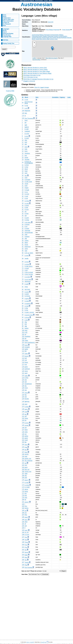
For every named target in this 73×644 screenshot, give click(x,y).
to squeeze (28, 304)
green (26, 438)
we (25, 511)
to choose (27, 296)
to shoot (27, 264)
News (4, 26)
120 (23, 371)
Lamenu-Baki (46, 39)
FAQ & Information (8, 21)
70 (23, 264)
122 (23, 376)
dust (26, 142)
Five (26, 547)
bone (26, 151)
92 (23, 312)
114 (23, 358)
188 (23, 517)
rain (26, 397)
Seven (26, 552)
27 (23, 178)
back (26, 147)
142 (23, 418)
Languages (6, 29)
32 (23, 188)
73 (23, 268)
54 (23, 231)
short (26, 445)
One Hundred (28, 567)
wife (26, 239)
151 (23, 438)
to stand (27, 228)
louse (26, 345)
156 (23, 450)
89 (23, 306)
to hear (27, 214)
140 (23, 414)
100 (23, 330)
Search (5, 32)
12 (23, 144)
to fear (26, 167)
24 (23, 171)
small (26, 440)
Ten (26, 560)
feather (27, 328)
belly (26, 149)
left (25, 123)
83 (23, 292)
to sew (26, 256)
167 (23, 474)
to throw (27, 318)
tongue (27, 188)
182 (23, 504)
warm (26, 409)
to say (26, 106)
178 (23, 496)
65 (23, 251)
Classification (7, 35)
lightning (27, 401)
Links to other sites (8, 19)
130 (23, 390)
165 (23, 470)
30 (23, 184)
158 (23, 454)
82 (23, 289)
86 (23, 298)
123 (23, 378)
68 (23, 258)
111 (23, 351)
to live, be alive (29, 274)
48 (23, 220)
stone (26, 371)
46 (23, 100)
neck (26, 173)
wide (26, 456)
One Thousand (29, 118)
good (26, 467)
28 (23, 180)
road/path (27, 131)
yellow (26, 436)
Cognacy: (62, 97)
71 (23, 266)
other (26, 522)
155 (23, 447)
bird (26, 324)
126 (23, 113)
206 (23, 560)
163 (23, 465)
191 (23, 524)
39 (23, 203)
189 (23, 520)
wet (26, 416)
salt (26, 382)
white (26, 432)
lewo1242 (51, 22)
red (26, 434)
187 (23, 515)
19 (23, 160)
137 (23, 407)
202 (23, 550)
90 (23, 308)
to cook (27, 203)
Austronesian (39, 1)
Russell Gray (44, 642)
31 (23, 186)
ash (26, 428)
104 (23, 111)
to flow (26, 378)
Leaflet (34, 58)
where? (27, 502)
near (26, 498)
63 (23, 249)
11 (23, 142)
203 (23, 552)
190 (23, 522)
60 (23, 243)
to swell (27, 301)
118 (23, 367)
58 (23, 239)
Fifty (26, 565)
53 (23, 103)
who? (26, 520)
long (26, 447)
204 (23, 555)
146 (23, 428)
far (25, 500)
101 (23, 332)
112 (23, 353)
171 (23, 482)
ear (26, 212)
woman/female (29, 233)
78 (23, 279)
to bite (26, 208)
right (26, 125)
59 (23, 241)
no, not (27, 532)
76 (23, 274)
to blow (27, 407)
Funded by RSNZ (10, 91)
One (26, 537)
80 (23, 284)
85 (23, 296)
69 (23, 262)
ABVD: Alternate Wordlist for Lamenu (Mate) (35, 70)
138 (23, 409)
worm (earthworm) (30, 343)
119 (23, 369)
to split (26, 284)
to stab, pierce (28, 266)
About (5, 16)
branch (27, 356)
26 (23, 175)
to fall (26, 320)
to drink (27, 205)
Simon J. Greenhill (30, 642)
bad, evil (27, 470)
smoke (26, 425)
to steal (27, 268)
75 (23, 272)
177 (23, 494)
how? (26, 530)
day (26, 476)
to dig (26, 308)
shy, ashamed (28, 461)
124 (23, 380)
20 (23, 162)
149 (23, 434)
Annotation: (55, 97)
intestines (27, 153)
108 (23, 345)
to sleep (27, 220)
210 (23, 118)
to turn (26, 136)
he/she (27, 508)
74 (23, 270)
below (26, 492)
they (26, 515)
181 (23, 502)
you (26, 513)
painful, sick (28, 459)
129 (23, 388)
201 (23, 547)
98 (23, 326)
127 (23, 384)
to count (27, 535)
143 (23, 420)
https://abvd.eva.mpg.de (27, 1)
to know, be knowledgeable (29, 162)
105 (23, 339)
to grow (27, 299)
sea (26, 380)
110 (23, 349)
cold (26, 412)
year (26, 478)
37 (23, 198)
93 (23, 315)
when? (26, 480)
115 (23, 360)
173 (23, 116)
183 (23, 506)
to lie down (28, 222)
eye (26, 216)
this (26, 494)
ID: (23, 97)
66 (23, 253)
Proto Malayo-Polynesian (53, 30)
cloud (26, 393)
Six (25, 550)
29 (23, 182)
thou (26, 506)
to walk (27, 129)
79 (23, 281)
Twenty (27, 562)
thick (26, 452)
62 (23, 247)
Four (26, 545)
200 (23, 545)
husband (27, 237)
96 (23, 322)
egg (26, 326)
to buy (26, 310)
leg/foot (27, 127)
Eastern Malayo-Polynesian (46, 36)
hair (26, 176)
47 (23, 218)
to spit (26, 196)
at (25, 116)
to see (26, 100)
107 (23, 343)
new (26, 465)
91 (23, 310)
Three (26, 542)
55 (23, 233)
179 (23, 498)
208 (23, 565)
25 (23, 173)
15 (23, 151)
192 (23, 526)
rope (26, 251)
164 (23, 467)
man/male (27, 231)
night (26, 474)
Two (26, 540)
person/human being (29, 103)
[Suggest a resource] (29, 81)
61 (23, 245)
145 (23, 425)
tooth (26, 186)
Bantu (51, 1)
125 (23, 382)
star (26, 390)
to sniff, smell (28, 182)
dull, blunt (27, 289)
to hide (27, 483)
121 (23, 373)
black (26, 430)
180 (23, 500)
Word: (26, 97)
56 (23, 235)
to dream (27, 224)
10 (23, 140)
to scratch (27, 277)
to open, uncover (29, 312)
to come (27, 134)
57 (23, 237)
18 (23, 158)
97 (23, 324)
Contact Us (6, 23)
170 (23, 480)
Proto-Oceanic (66, 30)
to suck (27, 210)
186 (23, 513)
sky (26, 386)
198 (23, 540)
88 (23, 303)
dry (25, 414)
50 (23, 224)
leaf (26, 358)
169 (23, 478)
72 (23, 108)
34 (23, 192)
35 (23, 194)
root (26, 360)
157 (23, 452)
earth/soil (27, 369)
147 (23, 430)
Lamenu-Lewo (54, 39)
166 (23, 472)
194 (23, 530)
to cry (26, 192)
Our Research (7, 24)
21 (23, 165)
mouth (26, 184)
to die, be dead (29, 272)
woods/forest (28, 384)
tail (25, 339)
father (26, 243)
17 (23, 156)
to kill (26, 270)
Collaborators (7, 18)
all (25, 524)
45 (23, 216)
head (26, 171)
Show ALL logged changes (42, 87)
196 (23, 535)
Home (4, 15)
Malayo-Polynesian (45, 35)
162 (23, 463)
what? (26, 517)
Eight (26, 555)
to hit (26, 108)
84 (23, 294)
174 (23, 487)
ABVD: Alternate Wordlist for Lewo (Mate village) (37, 71)
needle (27, 258)
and (26, 526)
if (25, 528)
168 (23, 476)
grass (26, 367)
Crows (46, 1)
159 (23, 456)
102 (23, 334)
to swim (27, 138)
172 (23, 485)
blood (26, 169)
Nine (26, 557)
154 (23, 444)
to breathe (27, 180)
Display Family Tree (9, 43)
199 (23, 542)
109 (23, 347)
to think (27, 165)
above (26, 489)
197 (23, 537)
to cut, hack (28, 279)
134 (23, 399)
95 (23, 320)
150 (23, 436)
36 (23, 196)
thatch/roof (28, 247)
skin (26, 144)
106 (23, 341)
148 (23, 432)
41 (23, 208)
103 (23, 336)
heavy (26, 418)
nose (26, 178)
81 (23, 287)
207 (23, 562)
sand (26, 373)
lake (26, 113)
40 (23, 205)
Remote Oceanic (41, 38)
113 (23, 356)
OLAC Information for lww (31, 77)
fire (25, 420)
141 (23, 416)
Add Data (5, 40)
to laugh (27, 190)
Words (5, 30)
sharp (26, 287)
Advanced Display (8, 34)
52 (23, 228)
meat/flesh (27, 336)
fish (26, 351)
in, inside (27, 487)
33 (23, 190)
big (25, 442)
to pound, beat (29, 315)
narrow (27, 454)
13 (23, 147)
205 (23, 557)
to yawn (27, 218)
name (26, 249)
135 (23, 401)
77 (23, 277)
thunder (27, 399)
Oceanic (56, 36)
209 (23, 567)
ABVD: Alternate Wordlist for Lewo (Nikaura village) (37, 73)
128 (23, 386)
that (26, 496)
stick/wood (28, 281)
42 (23, 210)
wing (26, 330)
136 (23, 404)
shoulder (27, 160)
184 (23, 508)
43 (23, 212)
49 (23, 222)
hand (26, 120)
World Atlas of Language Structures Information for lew (38, 79)
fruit (26, 365)
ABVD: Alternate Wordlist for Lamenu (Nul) (35, 68)
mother (27, 241)
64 (23, 106)
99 (23, 328)
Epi (41, 39)
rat (25, 334)
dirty (26, 140)
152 (23, 440)
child (26, 235)
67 (23, 255)
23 (23, 169)
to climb (27, 485)
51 (23, 226)
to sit (26, 226)
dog (26, 322)
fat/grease (27, 111)
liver (26, 156)
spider (26, 349)
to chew (27, 201)
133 (23, 397)
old (25, 463)
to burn (27, 423)
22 (23, 167)
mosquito (27, 347)
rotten (26, 354)
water (26, 376)
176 (23, 492)
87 (23, 301)
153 (23, 442)
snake (26, 341)
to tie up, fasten (29, 253)
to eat (26, 198)
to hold (27, 306)
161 (23, 461)
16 (23, 153)
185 (23, 510)
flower (26, 362)
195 (23, 532)
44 (23, 214)
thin (26, 450)
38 (23, 201)
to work (27, 292)
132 (23, 395)
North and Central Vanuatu (54, 38)
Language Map (7, 37)
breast (26, 158)
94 (23, 317)
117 (23, 365)
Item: (37, 97)
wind (26, 404)
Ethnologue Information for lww (32, 75)
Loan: (69, 97)
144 (23, 423)
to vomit (27, 194)
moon (26, 388)
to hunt (27, 262)
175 (23, 489)
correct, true (28, 472)
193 (23, 528)
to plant (27, 294)
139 (23, 412)
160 (23, 459)
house (26, 245)
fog (25, 395)
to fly (26, 332)
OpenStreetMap (36, 60)
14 (23, 149)
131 (23, 392)
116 (23, 362)
